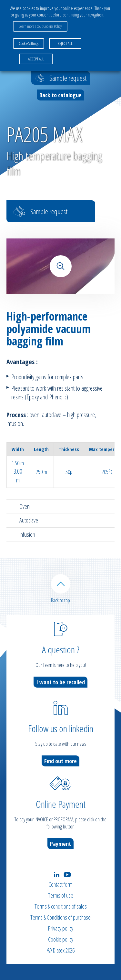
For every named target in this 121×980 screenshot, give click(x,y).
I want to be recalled (60, 682)
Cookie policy (61, 939)
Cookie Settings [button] (29, 43)
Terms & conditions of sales (61, 906)
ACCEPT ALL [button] (36, 59)
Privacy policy (61, 928)
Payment (60, 844)
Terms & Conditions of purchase (60, 917)
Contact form (60, 884)
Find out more (60, 761)
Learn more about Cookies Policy (40, 26)
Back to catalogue (60, 95)
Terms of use (61, 895)
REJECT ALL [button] (65, 43)
